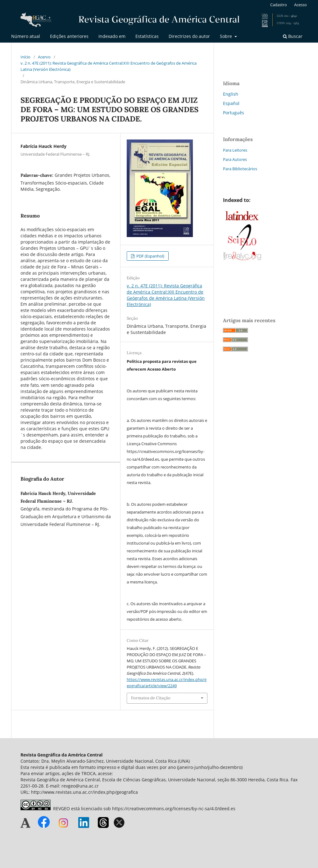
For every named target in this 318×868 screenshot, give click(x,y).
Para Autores (235, 159)
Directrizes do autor (189, 36)
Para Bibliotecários (240, 169)
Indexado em (112, 36)
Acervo (44, 57)
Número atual (26, 36)
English (231, 94)
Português (234, 113)
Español (231, 103)
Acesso (300, 5)
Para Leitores (235, 150)
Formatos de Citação (151, 698)
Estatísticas (147, 36)
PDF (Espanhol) (150, 256)
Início (25, 57)
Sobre (227, 36)
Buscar (293, 36)
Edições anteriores (69, 36)
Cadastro (279, 5)
